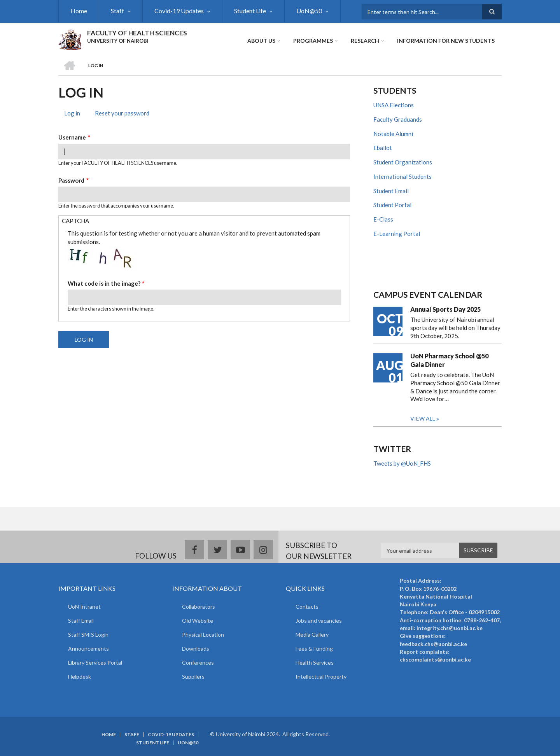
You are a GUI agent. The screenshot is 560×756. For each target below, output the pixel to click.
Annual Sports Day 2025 (445, 309)
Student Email (391, 191)
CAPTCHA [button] (75, 221)
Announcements (88, 649)
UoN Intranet (84, 607)
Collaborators (199, 607)
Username (72, 137)
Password (71, 180)
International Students (402, 176)
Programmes (313, 41)
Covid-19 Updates (179, 11)
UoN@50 (309, 11)
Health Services (315, 663)
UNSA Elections (394, 105)
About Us (261, 41)
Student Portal (392, 205)
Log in (75, 114)
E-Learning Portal (397, 234)
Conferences (198, 663)
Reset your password (122, 113)
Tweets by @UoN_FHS (402, 463)
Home (79, 11)
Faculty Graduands (398, 119)
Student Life (250, 11)
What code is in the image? (104, 283)
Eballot (383, 148)
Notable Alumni (393, 134)
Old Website (198, 621)
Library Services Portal (95, 663)
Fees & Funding (314, 649)
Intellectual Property (321, 677)
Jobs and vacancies (319, 621)
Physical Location (203, 635)
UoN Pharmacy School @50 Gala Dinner (449, 360)
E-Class (383, 219)
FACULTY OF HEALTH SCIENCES (137, 33)
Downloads (196, 649)
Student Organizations (403, 162)
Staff (117, 11)
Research (365, 41)
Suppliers (193, 677)
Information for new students (446, 41)
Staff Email (81, 621)
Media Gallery (312, 635)
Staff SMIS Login (88, 635)
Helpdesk (80, 677)
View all (423, 418)
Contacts (307, 607)
